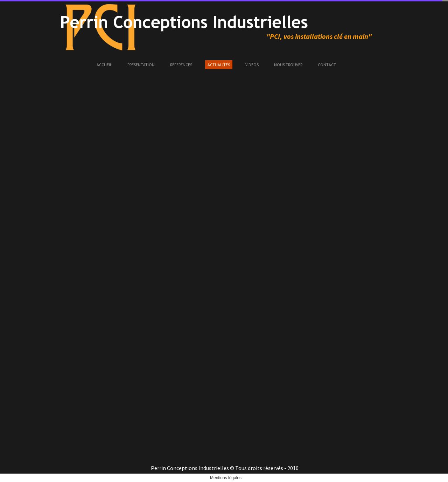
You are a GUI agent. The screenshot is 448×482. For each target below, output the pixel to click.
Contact (327, 65)
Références (181, 65)
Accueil (104, 65)
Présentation (141, 65)
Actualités (219, 65)
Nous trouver (288, 65)
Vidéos (252, 65)
